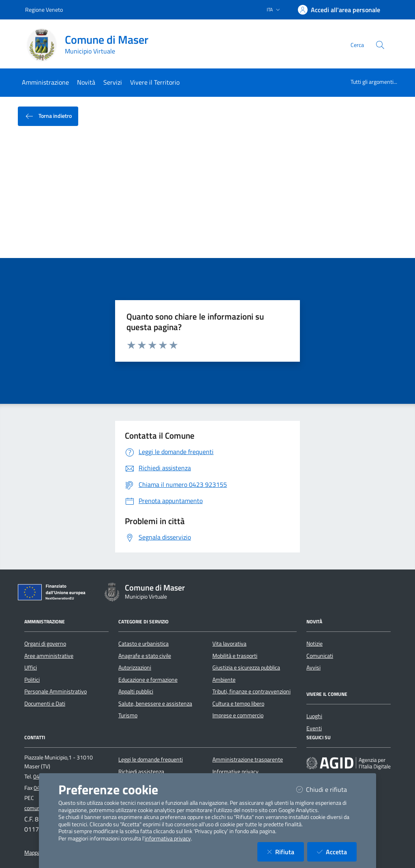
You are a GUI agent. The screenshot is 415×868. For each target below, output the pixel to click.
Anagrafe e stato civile (145, 656)
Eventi (314, 728)
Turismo (128, 715)
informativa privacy (168, 838)
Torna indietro (48, 116)
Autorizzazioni (135, 668)
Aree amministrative (49, 656)
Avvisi (313, 668)
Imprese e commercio (238, 715)
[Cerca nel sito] (380, 45)
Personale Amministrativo (56, 691)
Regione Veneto (44, 10)
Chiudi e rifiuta (326, 789)
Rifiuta (286, 852)
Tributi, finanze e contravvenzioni (251, 691)
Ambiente (224, 680)
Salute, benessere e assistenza (155, 704)
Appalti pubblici (136, 691)
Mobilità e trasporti (235, 656)
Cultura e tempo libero (238, 704)
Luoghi (314, 716)
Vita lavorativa (229, 644)
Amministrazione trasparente (248, 759)
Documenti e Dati (45, 704)
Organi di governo (45, 644)
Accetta (337, 852)
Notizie (314, 644)
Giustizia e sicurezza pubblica (246, 668)
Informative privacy (235, 772)
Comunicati (320, 656)
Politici (32, 680)
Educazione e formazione (148, 680)
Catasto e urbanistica (143, 644)
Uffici (31, 668)
